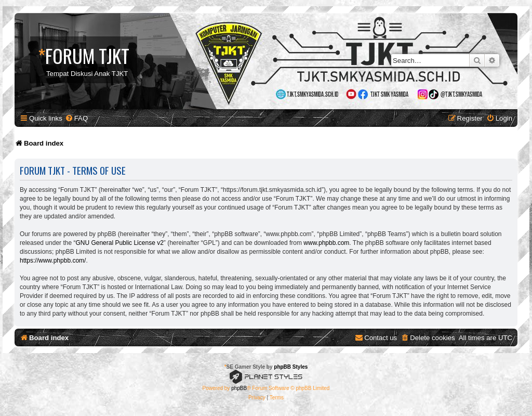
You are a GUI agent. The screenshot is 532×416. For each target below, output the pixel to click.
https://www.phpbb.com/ (53, 261)
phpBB (239, 388)
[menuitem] (76, 118)
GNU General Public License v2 (119, 243)
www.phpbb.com (326, 243)
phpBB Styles (291, 367)
